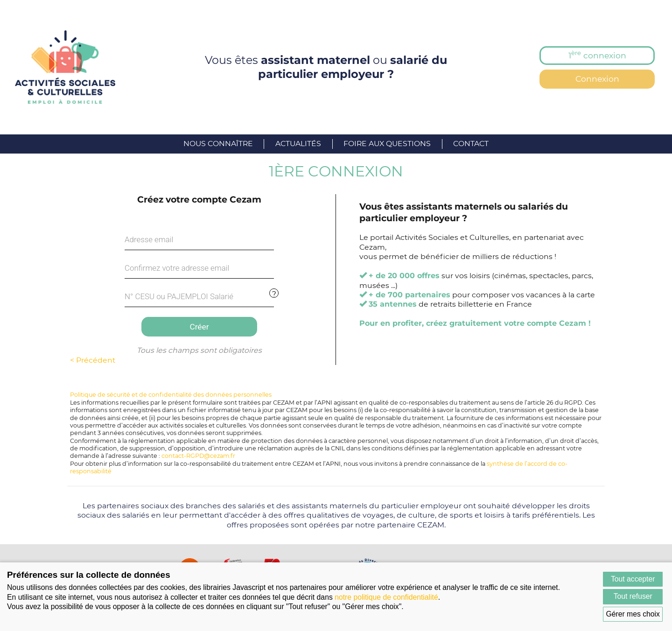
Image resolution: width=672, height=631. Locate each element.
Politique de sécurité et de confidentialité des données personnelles (171, 395)
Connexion (597, 79)
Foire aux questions (387, 144)
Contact (471, 144)
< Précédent (93, 360)
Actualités (298, 144)
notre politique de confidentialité (386, 597)
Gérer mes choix (633, 614)
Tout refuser (633, 596)
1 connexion (597, 54)
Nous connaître (218, 144)
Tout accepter (633, 579)
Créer (199, 327)
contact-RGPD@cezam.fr (198, 456)
